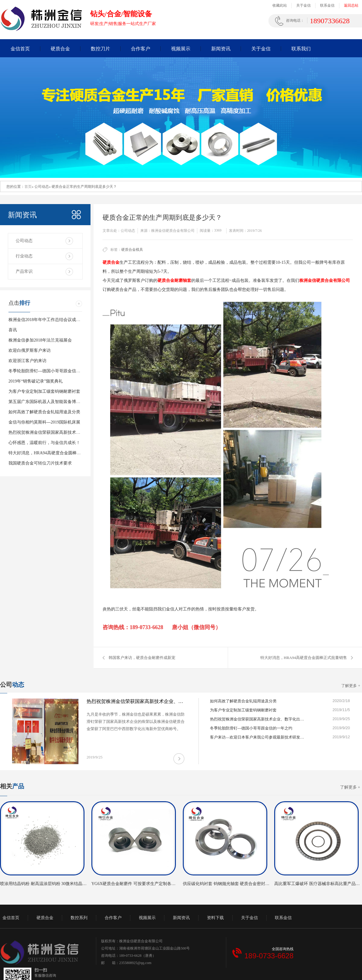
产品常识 (24, 271)
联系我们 (301, 49)
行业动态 (24, 256)
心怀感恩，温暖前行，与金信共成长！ (44, 443)
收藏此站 (280, 5)
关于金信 (303, 5)
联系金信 (327, 5)
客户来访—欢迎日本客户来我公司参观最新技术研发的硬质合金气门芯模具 (258, 737)
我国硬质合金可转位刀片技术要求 (40, 463)
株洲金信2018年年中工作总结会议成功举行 (49, 320)
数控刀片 (100, 49)
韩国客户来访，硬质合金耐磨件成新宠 (142, 658)
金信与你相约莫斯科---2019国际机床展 (44, 422)
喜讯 (13, 330)
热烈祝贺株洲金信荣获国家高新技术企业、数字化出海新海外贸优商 (72, 432)
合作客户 (141, 49)
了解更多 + (351, 686)
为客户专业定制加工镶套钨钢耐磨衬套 (44, 391)
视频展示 (181, 49)
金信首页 (20, 49)
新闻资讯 (221, 49)
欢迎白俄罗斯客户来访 (30, 350)
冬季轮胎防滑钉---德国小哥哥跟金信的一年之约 (53, 371)
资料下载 (215, 918)
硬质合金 (60, 49)
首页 (28, 187)
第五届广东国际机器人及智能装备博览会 (46, 402)
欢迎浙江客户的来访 (27, 361)
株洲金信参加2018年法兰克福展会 (40, 340)
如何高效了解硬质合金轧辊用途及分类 (44, 412)
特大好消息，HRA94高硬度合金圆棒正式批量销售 (304, 658)
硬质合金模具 (132, 250)
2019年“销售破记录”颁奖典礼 (36, 381)
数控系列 (79, 918)
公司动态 (24, 241)
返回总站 (351, 5)
